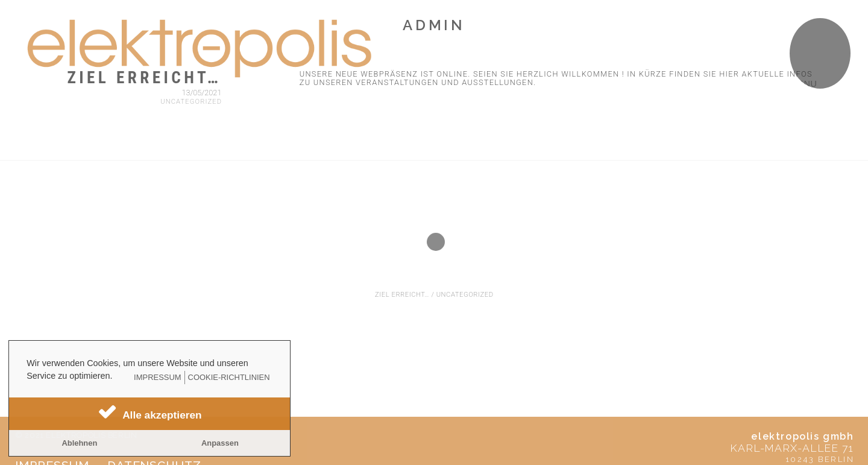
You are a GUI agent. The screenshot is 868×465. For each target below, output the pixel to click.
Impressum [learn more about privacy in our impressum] (157, 377)
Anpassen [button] (220, 443)
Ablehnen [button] (79, 443)
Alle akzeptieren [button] (162, 415)
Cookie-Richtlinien (229, 377)
